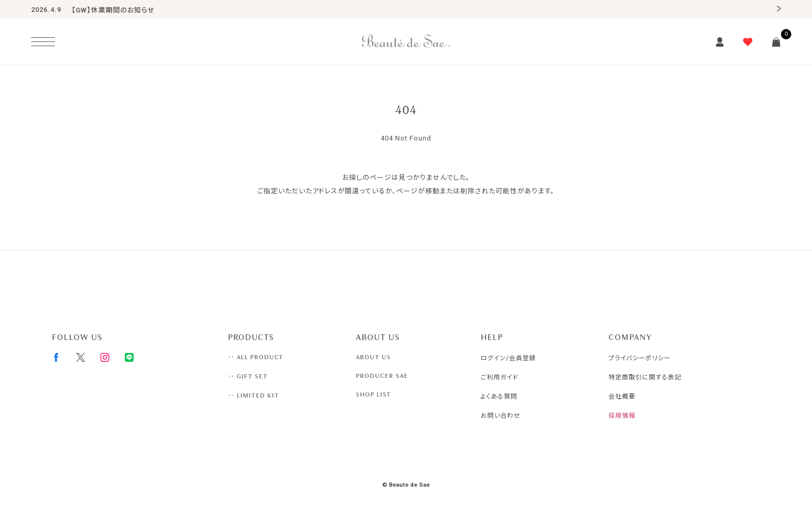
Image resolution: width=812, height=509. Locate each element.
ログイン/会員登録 (508, 358)
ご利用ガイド (499, 377)
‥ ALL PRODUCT (256, 357)
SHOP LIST (373, 394)
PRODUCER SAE (382, 376)
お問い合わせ (501, 416)
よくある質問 (499, 397)
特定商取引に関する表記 (645, 377)
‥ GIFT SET (248, 376)
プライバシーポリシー (640, 358)
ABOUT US (373, 357)
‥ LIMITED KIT (253, 395)
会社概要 (622, 397)
